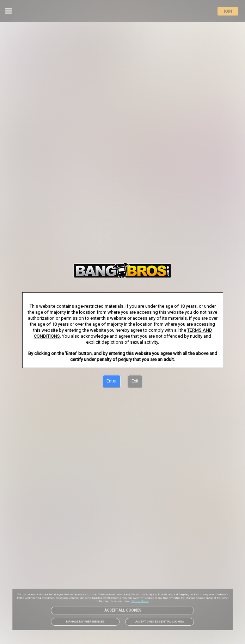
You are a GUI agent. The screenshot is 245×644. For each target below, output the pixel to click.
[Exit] (135, 381)
